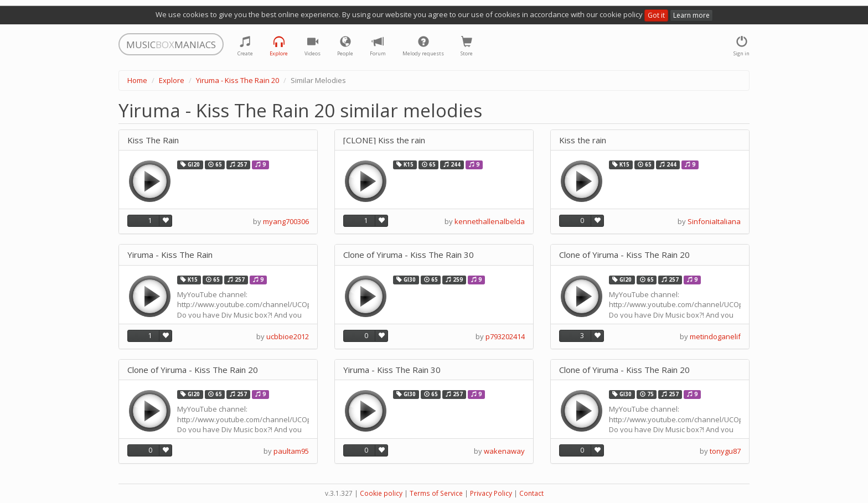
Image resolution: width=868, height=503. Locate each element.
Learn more (691, 15)
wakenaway (504, 451)
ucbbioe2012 (288, 336)
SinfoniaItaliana (714, 221)
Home (137, 80)
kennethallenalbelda (490, 221)
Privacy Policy (491, 493)
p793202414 (505, 336)
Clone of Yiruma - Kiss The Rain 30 (409, 255)
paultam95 (291, 451)
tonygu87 (725, 451)
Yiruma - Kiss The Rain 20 (237, 80)
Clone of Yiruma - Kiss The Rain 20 (624, 255)
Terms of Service (436, 493)
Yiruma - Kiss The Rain (170, 255)
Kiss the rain (583, 140)
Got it (656, 15)
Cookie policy (381, 493)
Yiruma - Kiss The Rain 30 (392, 370)
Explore (172, 80)
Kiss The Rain (153, 140)
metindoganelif (715, 336)
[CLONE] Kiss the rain (384, 140)
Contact (531, 493)
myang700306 (286, 221)
